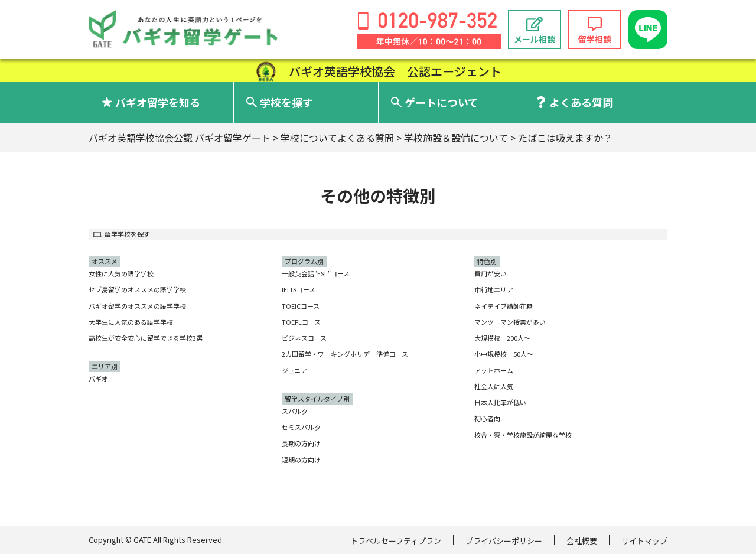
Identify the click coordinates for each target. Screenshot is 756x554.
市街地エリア (494, 289)
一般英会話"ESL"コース (316, 273)
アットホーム (494, 370)
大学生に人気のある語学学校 (131, 322)
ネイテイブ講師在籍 (504, 306)
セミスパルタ (301, 427)
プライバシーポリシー (504, 541)
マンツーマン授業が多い (510, 322)
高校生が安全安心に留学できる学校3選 (146, 338)
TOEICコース (301, 306)
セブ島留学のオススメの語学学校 (137, 289)
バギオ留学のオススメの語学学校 (137, 306)
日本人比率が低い (500, 402)
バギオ (98, 379)
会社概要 (582, 541)
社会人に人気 (494, 386)
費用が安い (491, 273)
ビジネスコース (304, 338)
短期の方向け (301, 460)
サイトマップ (644, 541)
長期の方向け (301, 443)
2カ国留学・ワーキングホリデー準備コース (345, 354)
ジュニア (294, 370)
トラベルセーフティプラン (396, 541)
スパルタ (295, 411)
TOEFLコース (301, 322)
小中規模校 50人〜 (504, 354)
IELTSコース (299, 289)
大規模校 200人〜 (502, 338)
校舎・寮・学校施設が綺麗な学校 (523, 435)
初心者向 (487, 418)
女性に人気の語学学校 (121, 273)
